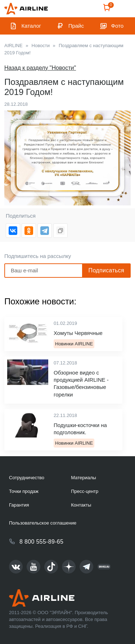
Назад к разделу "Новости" (40, 68)
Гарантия (19, 505)
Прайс (76, 26)
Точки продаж (24, 491)
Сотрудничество (27, 478)
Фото (117, 26)
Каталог (31, 26)
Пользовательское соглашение (43, 523)
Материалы (84, 478)
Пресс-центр (85, 491)
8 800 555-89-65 (41, 542)
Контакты (81, 505)
